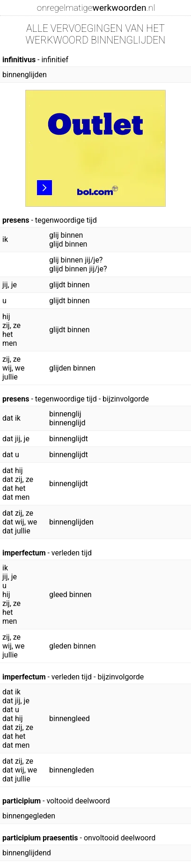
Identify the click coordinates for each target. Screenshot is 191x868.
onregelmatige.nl (96, 8)
